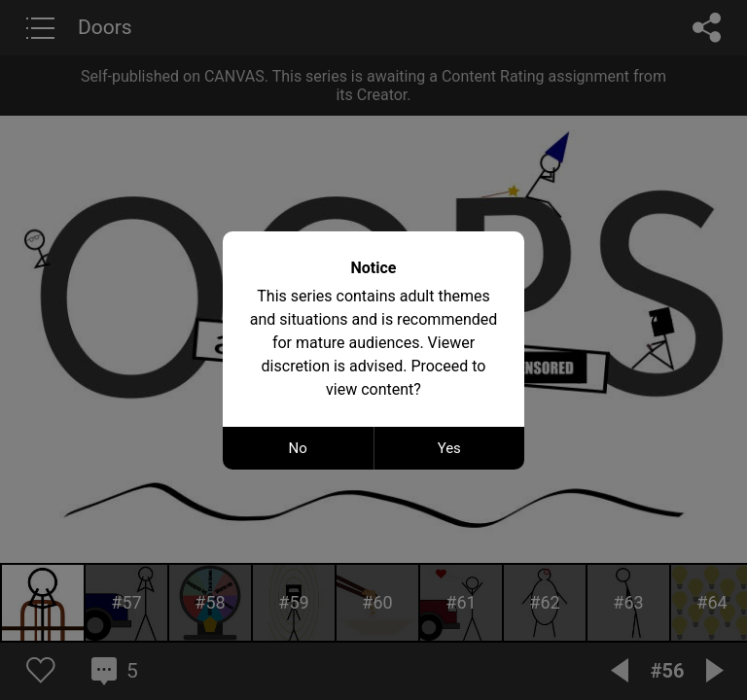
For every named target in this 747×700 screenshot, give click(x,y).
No (298, 448)
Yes (449, 448)
